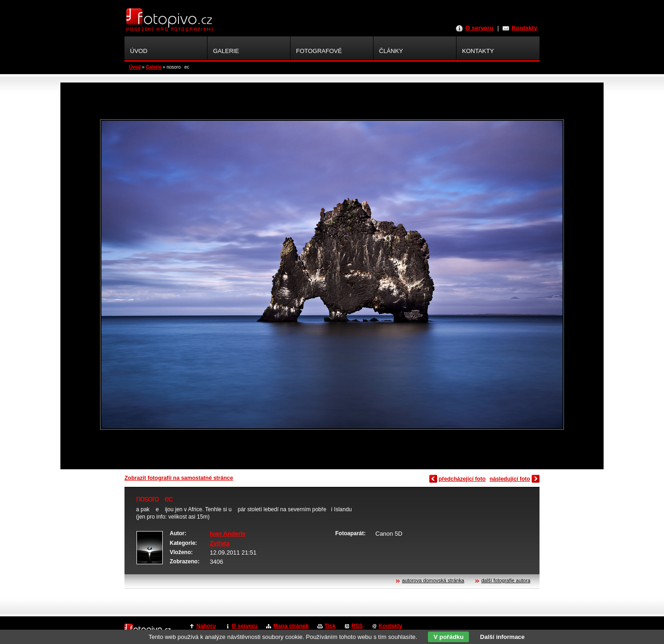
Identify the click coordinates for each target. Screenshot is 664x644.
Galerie (154, 67)
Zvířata (220, 543)
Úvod (135, 67)
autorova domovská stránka (433, 580)
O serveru (479, 28)
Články (391, 51)
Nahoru (206, 626)
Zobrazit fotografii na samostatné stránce (179, 478)
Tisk (330, 626)
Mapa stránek (291, 626)
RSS (357, 626)
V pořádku (448, 637)
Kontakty (524, 28)
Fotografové (319, 51)
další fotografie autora (506, 580)
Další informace (502, 637)
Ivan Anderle (228, 534)
